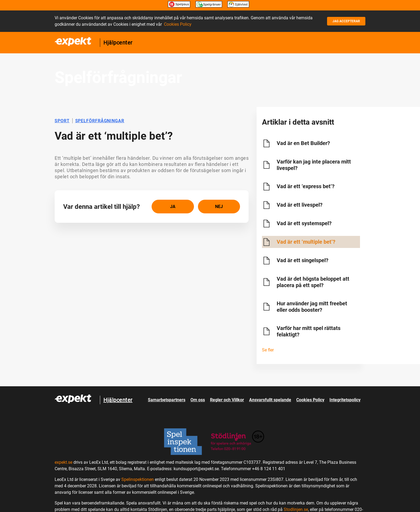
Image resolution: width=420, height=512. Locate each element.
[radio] (173, 207)
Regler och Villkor (227, 400)
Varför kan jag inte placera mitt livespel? (314, 165)
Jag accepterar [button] (346, 21)
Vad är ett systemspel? (304, 223)
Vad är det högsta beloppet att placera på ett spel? (313, 282)
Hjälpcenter (118, 43)
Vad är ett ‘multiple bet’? (306, 242)
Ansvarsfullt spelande (270, 400)
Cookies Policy (178, 24)
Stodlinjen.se (296, 509)
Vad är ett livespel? (300, 205)
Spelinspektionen (138, 479)
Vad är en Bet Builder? (303, 143)
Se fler (268, 350)
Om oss (198, 400)
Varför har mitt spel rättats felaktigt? (309, 331)
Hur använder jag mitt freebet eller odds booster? (312, 307)
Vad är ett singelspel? (303, 260)
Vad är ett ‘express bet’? (306, 186)
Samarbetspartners (167, 400)
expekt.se (63, 462)
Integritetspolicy (345, 400)
